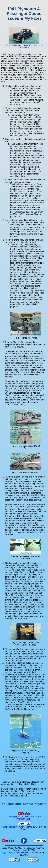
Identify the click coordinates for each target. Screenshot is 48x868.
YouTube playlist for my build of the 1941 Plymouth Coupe (24, 817)
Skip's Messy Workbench (13, 853)
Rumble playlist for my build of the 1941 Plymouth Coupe (24, 827)
